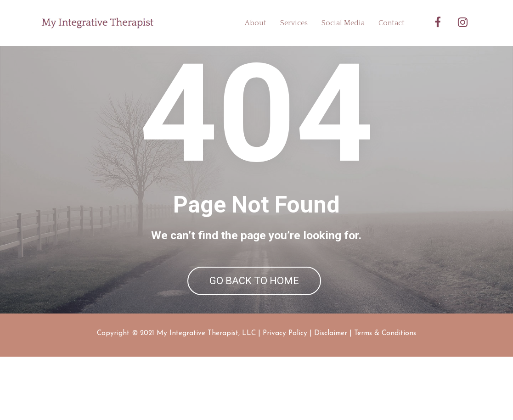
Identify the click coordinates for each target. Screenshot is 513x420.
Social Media (343, 23)
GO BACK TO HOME (254, 312)
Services (294, 23)
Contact (392, 23)
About (256, 23)
